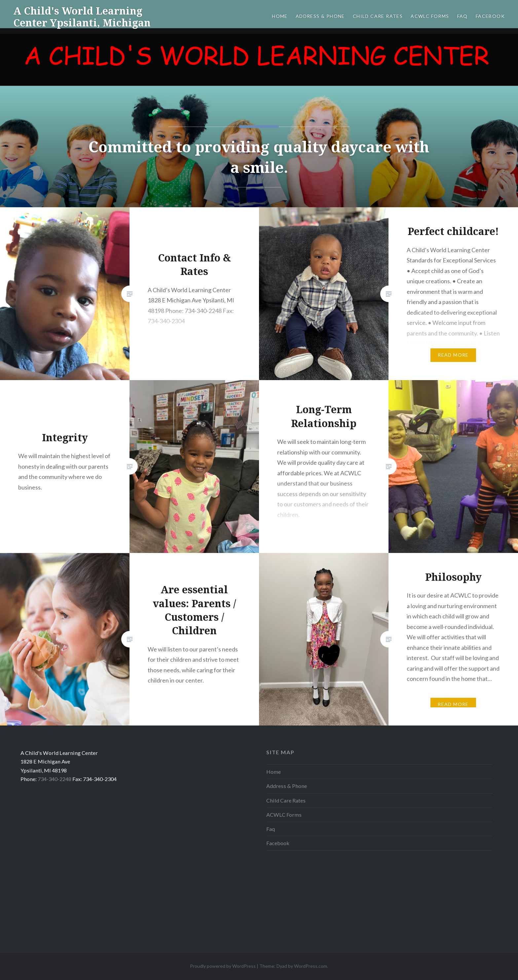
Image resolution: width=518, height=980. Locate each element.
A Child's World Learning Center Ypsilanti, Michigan (82, 17)
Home (280, 16)
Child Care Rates (378, 16)
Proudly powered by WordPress (223, 966)
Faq (462, 16)
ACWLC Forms (430, 16)
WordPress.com (311, 966)
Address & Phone (320, 16)
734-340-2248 (55, 779)
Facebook (490, 16)
